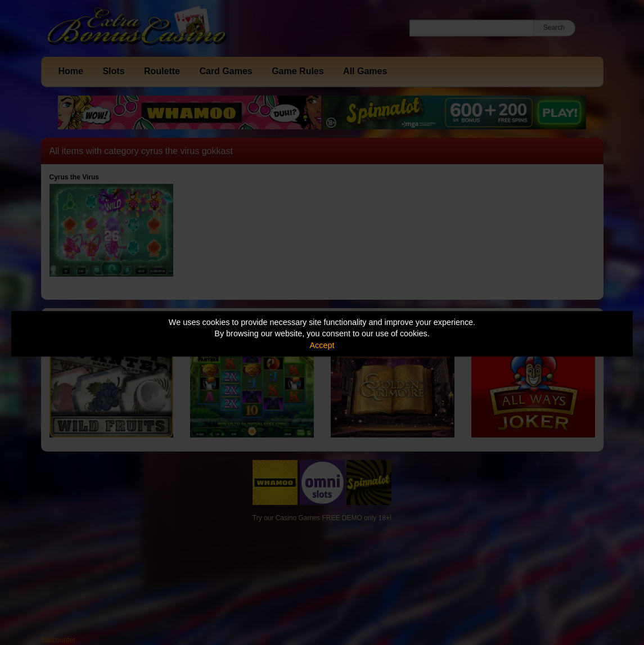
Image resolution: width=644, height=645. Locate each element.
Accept (322, 345)
